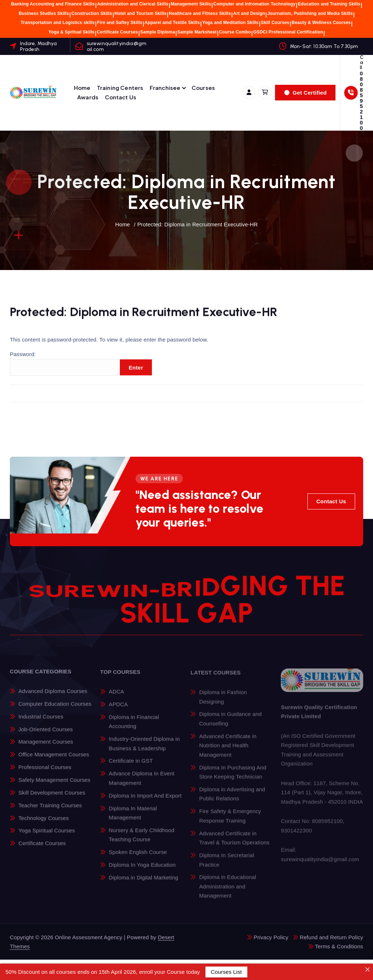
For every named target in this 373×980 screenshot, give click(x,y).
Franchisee (165, 88)
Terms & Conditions (339, 946)
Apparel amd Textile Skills (172, 23)
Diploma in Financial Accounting (134, 727)
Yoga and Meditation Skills (230, 23)
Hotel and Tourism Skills (140, 13)
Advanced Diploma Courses (53, 696)
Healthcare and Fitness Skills (200, 13)
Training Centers (120, 88)
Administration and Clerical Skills (133, 4)
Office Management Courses (54, 760)
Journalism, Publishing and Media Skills (310, 13)
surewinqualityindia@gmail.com (117, 46)
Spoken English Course (138, 858)
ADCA (117, 697)
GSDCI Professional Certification (288, 32)
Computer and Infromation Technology (255, 4)
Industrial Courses (41, 722)
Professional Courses (45, 772)
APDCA (118, 709)
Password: (64, 369)
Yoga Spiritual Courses (46, 836)
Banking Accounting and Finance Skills (53, 4)
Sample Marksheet (197, 32)
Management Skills (191, 4)
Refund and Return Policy (331, 937)
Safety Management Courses (54, 785)
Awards (88, 97)
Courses (203, 88)
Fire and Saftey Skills (119, 23)
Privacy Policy (271, 937)
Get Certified (305, 93)
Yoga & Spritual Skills (71, 32)
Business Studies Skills (44, 13)
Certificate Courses (117, 32)
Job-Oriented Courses (46, 735)
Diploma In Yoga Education (142, 870)
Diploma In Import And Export (145, 801)
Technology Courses (43, 823)
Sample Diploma (158, 32)
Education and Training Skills (329, 4)
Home (82, 88)
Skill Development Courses (52, 798)
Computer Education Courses (55, 709)
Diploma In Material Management (133, 818)
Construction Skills (92, 13)
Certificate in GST (131, 766)
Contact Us (121, 97)
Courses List (226, 972)
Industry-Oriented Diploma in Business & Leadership (144, 749)
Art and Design (249, 13)
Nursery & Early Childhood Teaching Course (142, 840)
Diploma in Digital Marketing (144, 883)
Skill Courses (275, 23)
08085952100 (361, 101)
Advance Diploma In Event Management (142, 784)
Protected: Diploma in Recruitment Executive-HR (198, 224)
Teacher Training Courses (50, 811)
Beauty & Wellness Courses (321, 23)
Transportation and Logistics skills (58, 23)
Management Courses (46, 747)
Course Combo (235, 32)
